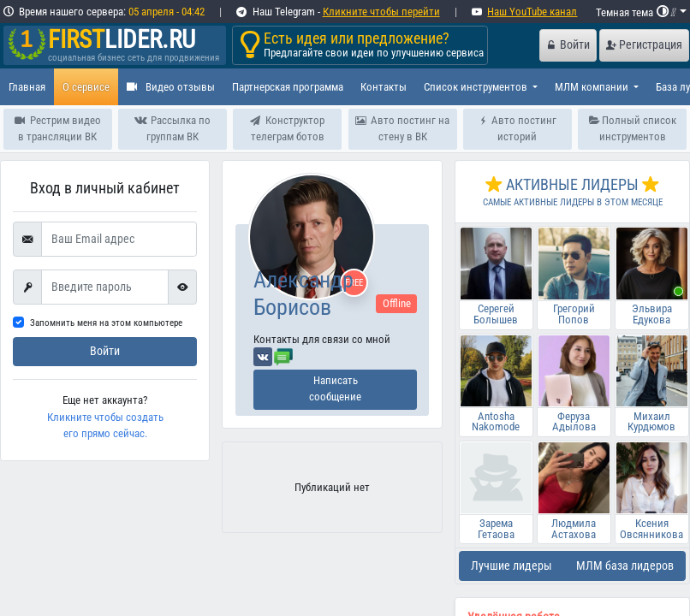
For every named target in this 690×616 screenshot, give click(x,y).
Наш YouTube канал (532, 12)
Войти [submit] (105, 351)
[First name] (105, 287)
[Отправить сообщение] (283, 356)
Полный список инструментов (633, 128)
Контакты (384, 87)
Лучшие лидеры (512, 566)
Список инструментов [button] (477, 87)
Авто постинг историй (517, 128)
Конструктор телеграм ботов (287, 128)
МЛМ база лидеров (625, 566)
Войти (568, 45)
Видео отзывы (171, 87)
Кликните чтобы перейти (381, 12)
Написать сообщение (335, 388)
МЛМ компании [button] (593, 87)
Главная (27, 87)
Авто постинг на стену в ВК (402, 128)
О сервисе (86, 87)
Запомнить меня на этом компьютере (106, 323)
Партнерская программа (288, 87)
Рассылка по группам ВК (172, 128)
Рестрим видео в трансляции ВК (58, 128)
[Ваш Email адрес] (119, 240)
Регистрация (644, 45)
